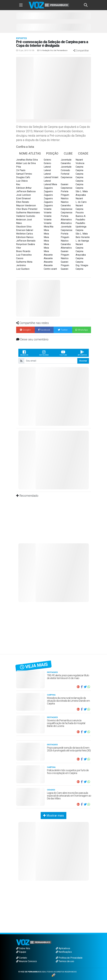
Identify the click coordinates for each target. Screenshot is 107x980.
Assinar (83, 361)
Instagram (44, 353)
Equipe (21, 952)
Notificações (64, 952)
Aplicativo (82, 353)
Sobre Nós (23, 948)
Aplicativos (63, 948)
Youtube (63, 353)
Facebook (24, 353)
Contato (22, 958)
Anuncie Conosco (26, 961)
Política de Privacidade (69, 958)
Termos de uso (65, 961)
